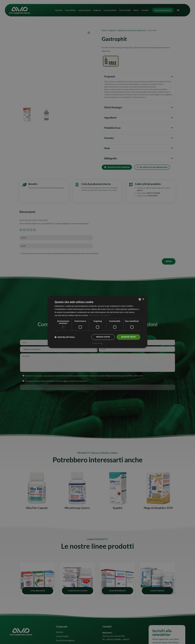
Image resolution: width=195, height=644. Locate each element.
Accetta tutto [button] (128, 337)
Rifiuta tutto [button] (103, 337)
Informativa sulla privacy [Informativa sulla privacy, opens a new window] (99, 315)
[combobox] (140, 299)
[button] (65, 337)
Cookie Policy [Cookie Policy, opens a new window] (97, 343)
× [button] (143, 299)
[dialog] (97, 322)
